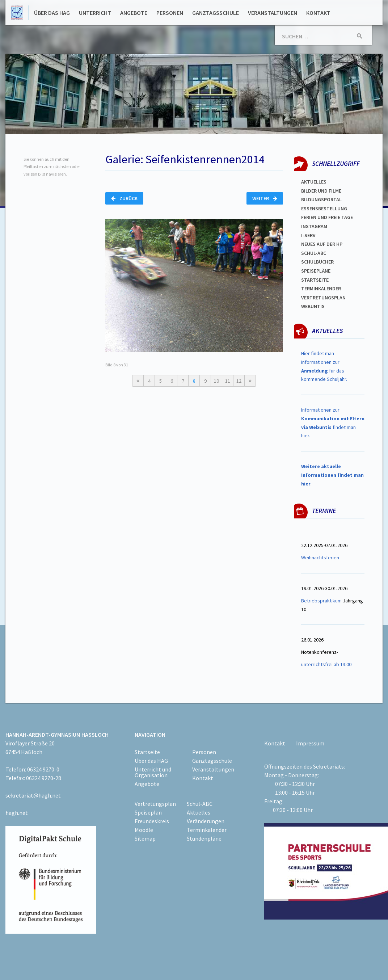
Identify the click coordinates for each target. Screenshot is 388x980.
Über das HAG (52, 13)
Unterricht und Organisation (153, 772)
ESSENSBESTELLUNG (324, 209)
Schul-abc (314, 253)
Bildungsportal (321, 199)
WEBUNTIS (313, 306)
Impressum (310, 743)
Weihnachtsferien (320, 558)
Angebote (134, 13)
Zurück (124, 198)
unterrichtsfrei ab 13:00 (326, 664)
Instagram (314, 226)
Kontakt (318, 13)
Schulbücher (317, 262)
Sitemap (145, 838)
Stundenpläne (204, 838)
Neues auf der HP (322, 244)
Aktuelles (314, 182)
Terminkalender (321, 289)
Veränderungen (206, 821)
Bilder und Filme (321, 191)
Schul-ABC (200, 804)
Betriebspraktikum (321, 601)
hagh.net (17, 813)
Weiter (265, 198)
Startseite (315, 280)
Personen (170, 13)
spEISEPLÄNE (316, 271)
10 (216, 381)
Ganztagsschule (216, 13)
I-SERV (308, 235)
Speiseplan (148, 812)
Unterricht (95, 13)
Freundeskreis (152, 821)
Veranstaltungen (273, 13)
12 (239, 381)
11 (228, 381)
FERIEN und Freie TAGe (327, 217)
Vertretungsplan (323, 298)
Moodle (144, 830)
